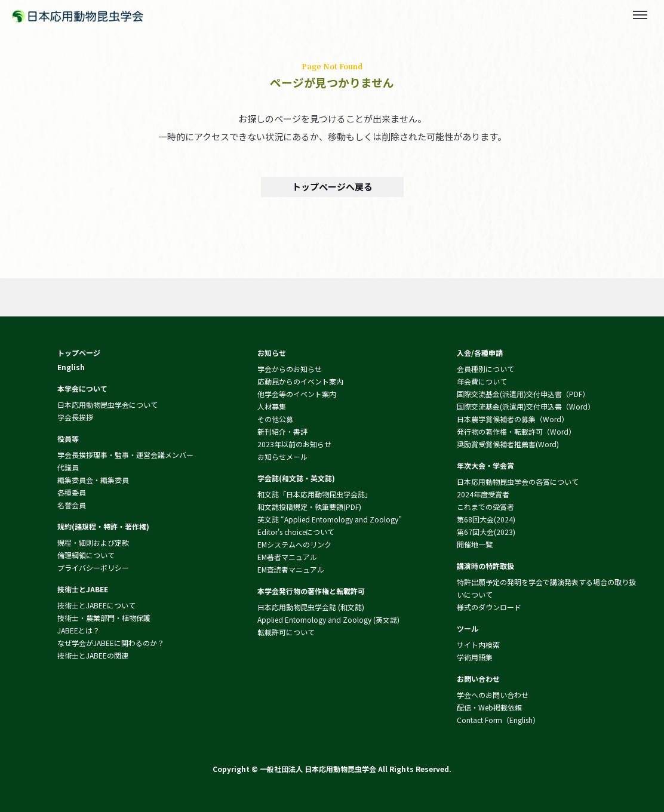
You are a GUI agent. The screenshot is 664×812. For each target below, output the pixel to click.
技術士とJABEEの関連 (93, 655)
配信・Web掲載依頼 (489, 707)
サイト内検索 (478, 645)
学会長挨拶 (75, 417)
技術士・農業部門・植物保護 (104, 618)
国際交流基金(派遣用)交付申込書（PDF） (523, 394)
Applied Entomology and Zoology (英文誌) (328, 619)
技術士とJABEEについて (96, 605)
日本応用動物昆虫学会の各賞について (518, 482)
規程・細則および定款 (93, 542)
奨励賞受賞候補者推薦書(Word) (508, 444)
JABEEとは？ (79, 630)
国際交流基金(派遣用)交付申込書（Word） (526, 406)
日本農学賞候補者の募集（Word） (513, 419)
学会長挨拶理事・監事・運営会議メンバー (125, 455)
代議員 (68, 467)
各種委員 (72, 492)
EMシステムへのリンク (294, 544)
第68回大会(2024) (486, 519)
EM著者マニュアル (287, 557)
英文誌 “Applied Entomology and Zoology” (330, 519)
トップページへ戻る (332, 187)
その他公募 (275, 419)
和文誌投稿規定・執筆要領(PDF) (309, 507)
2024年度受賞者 (483, 494)
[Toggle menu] (640, 15)
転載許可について (286, 632)
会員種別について (485, 369)
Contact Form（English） (498, 720)
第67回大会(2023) (486, 532)
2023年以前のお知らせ (294, 444)
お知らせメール (282, 456)
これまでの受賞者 (485, 507)
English (71, 367)
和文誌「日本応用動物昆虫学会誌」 (315, 494)
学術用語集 (475, 657)
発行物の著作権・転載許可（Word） (516, 431)
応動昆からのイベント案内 (300, 381)
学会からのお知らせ (290, 369)
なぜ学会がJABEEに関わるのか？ (111, 643)
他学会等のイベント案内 (297, 394)
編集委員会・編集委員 (93, 480)
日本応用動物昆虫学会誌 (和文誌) (311, 607)
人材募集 (272, 406)
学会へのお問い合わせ (493, 695)
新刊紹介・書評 (282, 431)
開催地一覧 (475, 544)
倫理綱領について (86, 555)
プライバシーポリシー (93, 568)
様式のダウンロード (489, 607)
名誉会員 (72, 505)
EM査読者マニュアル (291, 569)
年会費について (482, 381)
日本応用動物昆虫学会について (107, 405)
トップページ (79, 353)
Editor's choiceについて (296, 532)
